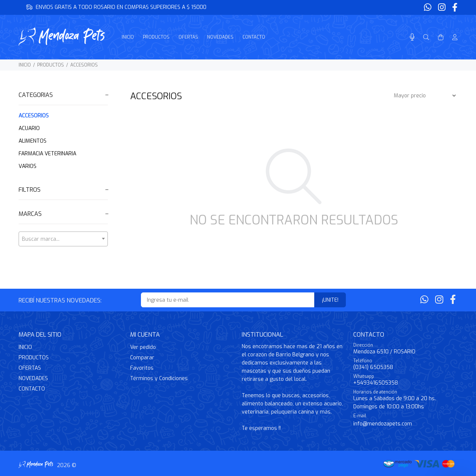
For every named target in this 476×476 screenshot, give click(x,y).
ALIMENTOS (33, 141)
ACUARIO (29, 128)
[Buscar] (426, 38)
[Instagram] (442, 8)
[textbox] (63, 239)
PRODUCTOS (51, 65)
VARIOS (28, 166)
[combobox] (63, 239)
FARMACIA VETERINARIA (47, 154)
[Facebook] (454, 8)
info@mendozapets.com (383, 424)
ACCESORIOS (84, 65)
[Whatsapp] (428, 8)
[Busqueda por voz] (412, 37)
